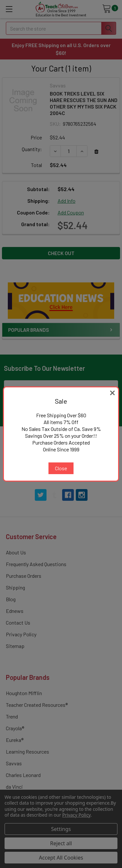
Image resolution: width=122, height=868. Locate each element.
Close (61, 468)
